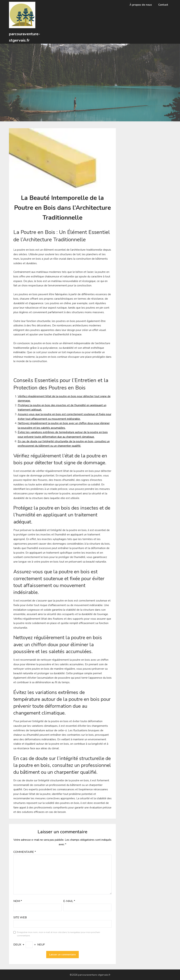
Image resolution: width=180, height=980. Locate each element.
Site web (20, 917)
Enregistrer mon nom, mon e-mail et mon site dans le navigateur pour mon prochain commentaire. (58, 934)
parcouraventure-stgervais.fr (25, 37)
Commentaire (25, 852)
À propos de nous (141, 5)
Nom (18, 901)
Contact (163, 5)
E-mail (69, 901)
